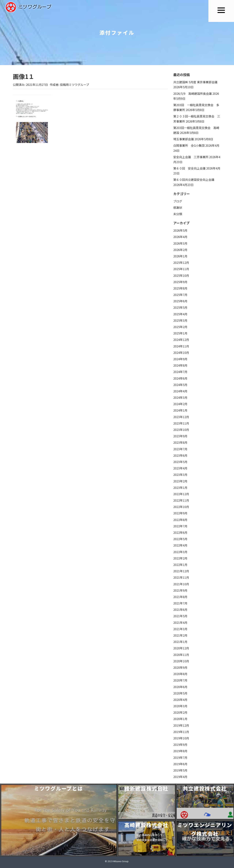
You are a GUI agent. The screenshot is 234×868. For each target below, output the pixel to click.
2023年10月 (181, 430)
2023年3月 (180, 475)
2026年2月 (180, 250)
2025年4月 (180, 314)
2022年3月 (180, 552)
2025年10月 (181, 275)
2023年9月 (180, 436)
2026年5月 (180, 230)
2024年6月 (180, 378)
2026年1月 (180, 256)
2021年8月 (180, 597)
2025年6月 (180, 301)
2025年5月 (180, 307)
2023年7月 (180, 449)
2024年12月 (181, 340)
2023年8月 (180, 442)
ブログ (178, 201)
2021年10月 (181, 584)
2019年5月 (180, 770)
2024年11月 (181, 346)
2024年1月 (180, 410)
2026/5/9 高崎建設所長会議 (193, 94)
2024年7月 (180, 372)
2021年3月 (180, 629)
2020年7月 (180, 680)
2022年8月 (180, 520)
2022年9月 (180, 513)
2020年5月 (180, 693)
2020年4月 (180, 700)
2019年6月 (180, 764)
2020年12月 (181, 648)
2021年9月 (180, 590)
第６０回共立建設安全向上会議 (194, 180)
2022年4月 (180, 545)
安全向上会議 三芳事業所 (191, 157)
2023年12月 (181, 417)
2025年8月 (180, 288)
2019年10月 (181, 738)
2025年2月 (180, 327)
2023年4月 (180, 468)
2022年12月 (181, 494)
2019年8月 (180, 751)
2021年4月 (180, 623)
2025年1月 (180, 333)
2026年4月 (180, 237)
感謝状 (178, 208)
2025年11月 (181, 269)
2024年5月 (180, 385)
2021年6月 (180, 610)
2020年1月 (180, 719)
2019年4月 (180, 777)
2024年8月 (180, 365)
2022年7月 (180, 526)
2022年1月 (180, 565)
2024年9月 (180, 359)
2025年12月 (181, 262)
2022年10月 (181, 507)
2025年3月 (180, 320)
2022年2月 (180, 558)
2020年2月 (180, 712)
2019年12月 (181, 725)
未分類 (178, 214)
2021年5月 (180, 616)
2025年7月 (180, 295)
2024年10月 (181, 353)
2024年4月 (180, 391)
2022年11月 (181, 500)
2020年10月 (181, 661)
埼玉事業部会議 (184, 139)
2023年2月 (180, 481)
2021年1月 (180, 642)
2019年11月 (181, 732)
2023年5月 (180, 462)
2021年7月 (180, 603)
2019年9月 (180, 745)
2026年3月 (180, 243)
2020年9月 (180, 667)
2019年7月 (180, 757)
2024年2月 (180, 404)
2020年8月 (180, 674)
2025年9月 (180, 282)
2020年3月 (180, 706)
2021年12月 (181, 571)
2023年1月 (180, 488)
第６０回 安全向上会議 (189, 168)
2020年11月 (181, 655)
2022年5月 (180, 539)
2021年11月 (181, 577)
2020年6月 (180, 687)
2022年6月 (180, 532)
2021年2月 (180, 635)
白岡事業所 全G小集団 (189, 145)
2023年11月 (181, 423)
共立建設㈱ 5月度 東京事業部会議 (195, 82)
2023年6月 (180, 455)
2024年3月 (180, 397)
